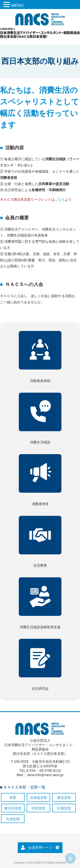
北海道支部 (38, 798)
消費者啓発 (40, 480)
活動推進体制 (40, 357)
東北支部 (64, 798)
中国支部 (64, 808)
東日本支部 (13, 808)
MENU (17, 5)
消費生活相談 (40, 418)
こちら (60, 200)
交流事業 (40, 542)
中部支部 (38, 808)
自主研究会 (40, 665)
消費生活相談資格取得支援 (40, 603)
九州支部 (13, 819)
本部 (13, 798)
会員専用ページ (40, 848)
